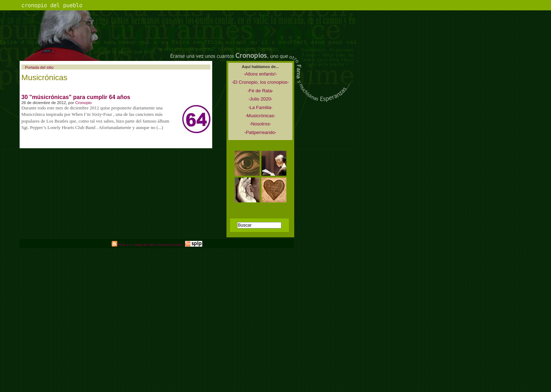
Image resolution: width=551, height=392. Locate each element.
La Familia (260, 107)
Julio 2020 (261, 99)
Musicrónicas (260, 116)
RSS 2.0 (121, 245)
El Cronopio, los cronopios (261, 82)
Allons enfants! (261, 74)
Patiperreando (261, 132)
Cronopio (83, 103)
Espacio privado (170, 245)
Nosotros (260, 124)
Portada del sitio (39, 67)
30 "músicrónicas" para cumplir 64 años (76, 97)
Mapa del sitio (145, 245)
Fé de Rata (260, 91)
